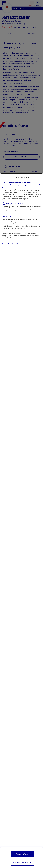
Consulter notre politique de (16, 244)
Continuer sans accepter (22, 177)
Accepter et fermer (22, 854)
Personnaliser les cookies (23, 863)
